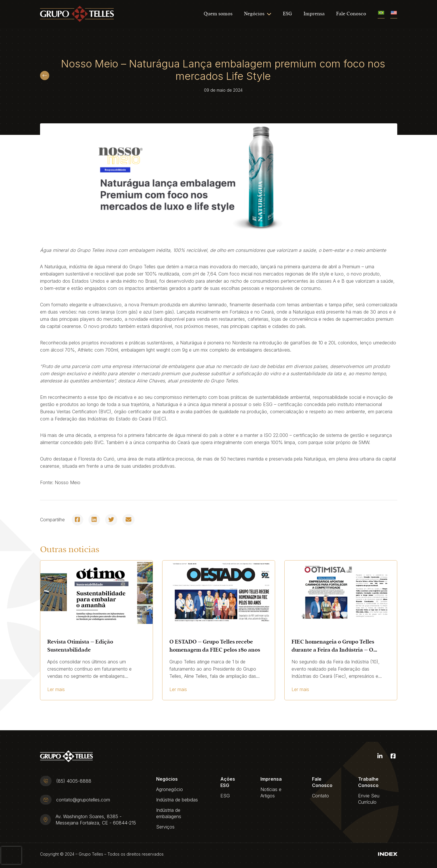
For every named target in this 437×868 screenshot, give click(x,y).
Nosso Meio (68, 482)
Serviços (165, 827)
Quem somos (218, 14)
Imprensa (314, 14)
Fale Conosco (351, 14)
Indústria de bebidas (177, 800)
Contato (320, 796)
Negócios (254, 14)
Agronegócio (170, 789)
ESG (287, 14)
